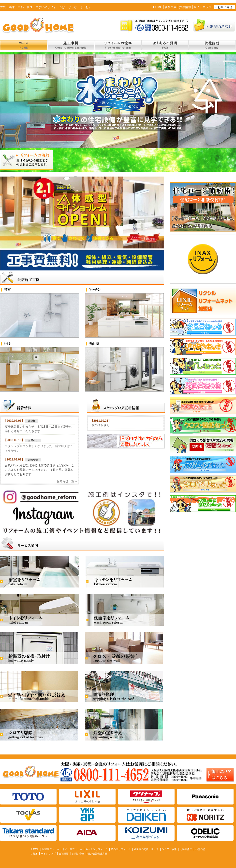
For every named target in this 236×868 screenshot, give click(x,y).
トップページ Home (24, 45)
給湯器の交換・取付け (146, 849)
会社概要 (171, 7)
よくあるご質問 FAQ (165, 45)
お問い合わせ (214, 25)
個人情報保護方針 (97, 854)
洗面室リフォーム (121, 849)
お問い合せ (225, 7)
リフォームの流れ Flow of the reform (118, 45)
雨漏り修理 (186, 849)
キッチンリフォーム (97, 849)
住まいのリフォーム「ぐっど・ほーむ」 (37, 25)
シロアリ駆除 (169, 849)
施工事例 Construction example (71, 45)
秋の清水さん (101, 425)
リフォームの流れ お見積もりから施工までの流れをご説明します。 (27, 160)
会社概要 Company (212, 45)
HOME (158, 7)
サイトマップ (203, 7)
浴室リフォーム (51, 849)
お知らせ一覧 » (67, 481)
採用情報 (185, 7)
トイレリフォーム (72, 849)
